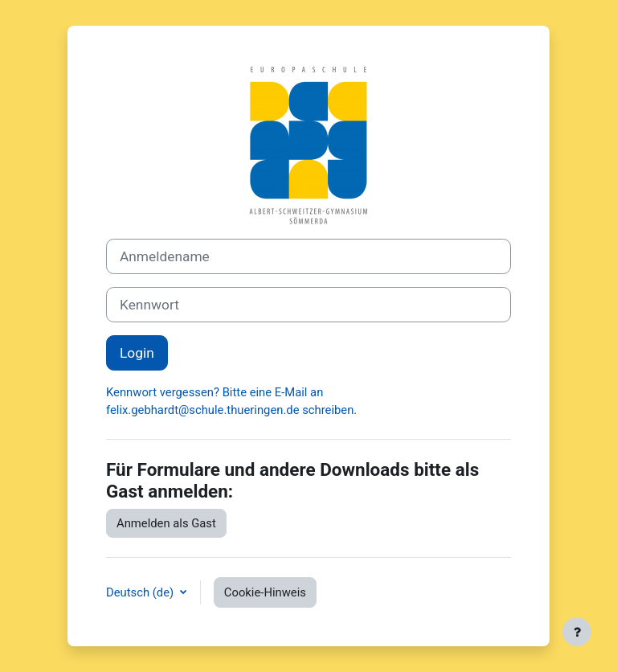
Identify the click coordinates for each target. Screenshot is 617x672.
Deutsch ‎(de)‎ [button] (141, 592)
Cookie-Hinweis (265, 592)
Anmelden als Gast (166, 523)
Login (137, 353)
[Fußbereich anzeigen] (577, 632)
